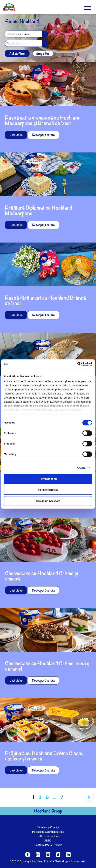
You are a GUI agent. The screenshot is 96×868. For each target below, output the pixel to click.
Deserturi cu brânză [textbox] (18, 34)
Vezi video (16, 135)
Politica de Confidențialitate (48, 832)
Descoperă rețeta (43, 135)
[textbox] (27, 43)
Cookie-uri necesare (48, 501)
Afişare (81, 468)
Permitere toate (48, 479)
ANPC (48, 841)
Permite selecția (48, 490)
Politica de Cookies (48, 836)
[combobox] (27, 34)
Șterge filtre (43, 53)
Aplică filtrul (17, 53)
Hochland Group (48, 811)
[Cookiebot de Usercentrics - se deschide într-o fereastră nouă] (77, 364)
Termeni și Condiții (48, 827)
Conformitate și (48, 845)
